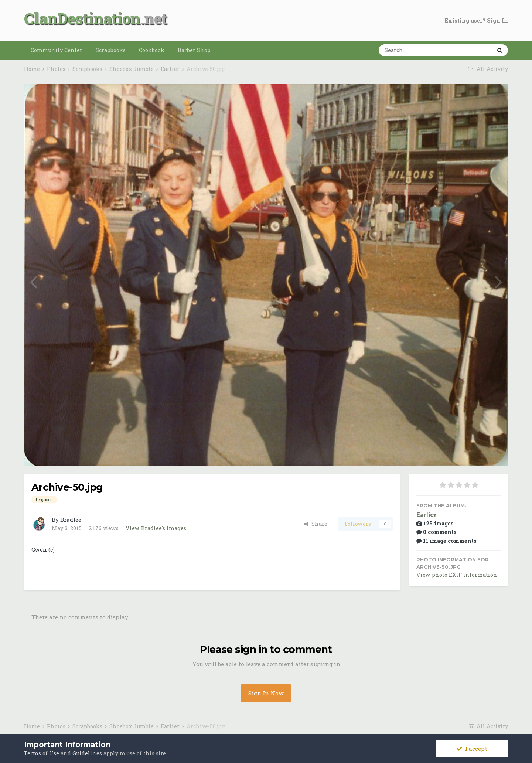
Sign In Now (266, 693)
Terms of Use (42, 753)
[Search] (412, 50)
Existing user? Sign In (476, 21)
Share (316, 524)
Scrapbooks (111, 50)
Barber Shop (194, 50)
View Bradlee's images (156, 528)
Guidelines (87, 753)
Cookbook (152, 50)
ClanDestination (82, 18)
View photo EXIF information (457, 575)
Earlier (427, 515)
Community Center (57, 50)
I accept (472, 749)
